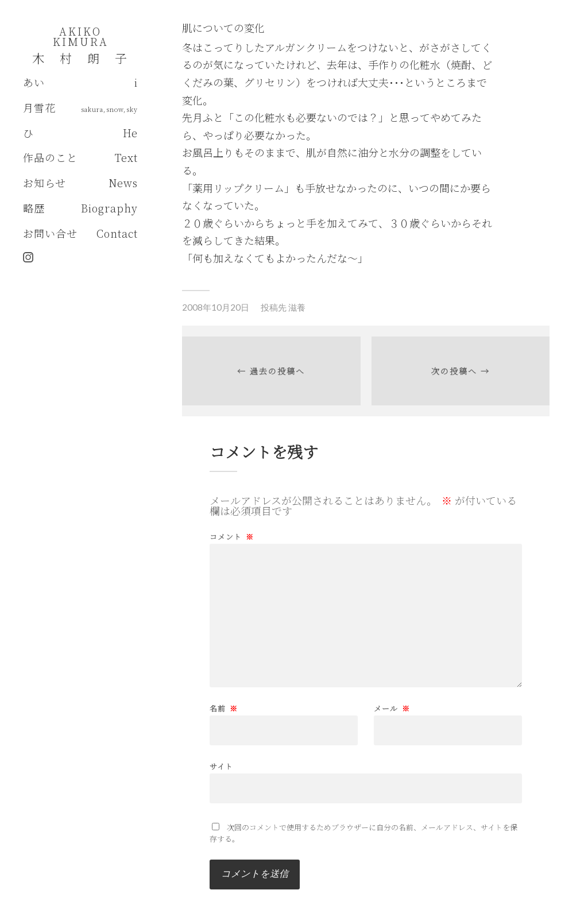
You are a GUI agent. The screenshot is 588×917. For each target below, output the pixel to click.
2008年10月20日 (216, 307)
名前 (224, 708)
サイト (221, 765)
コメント (232, 537)
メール (392, 708)
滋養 (297, 307)
